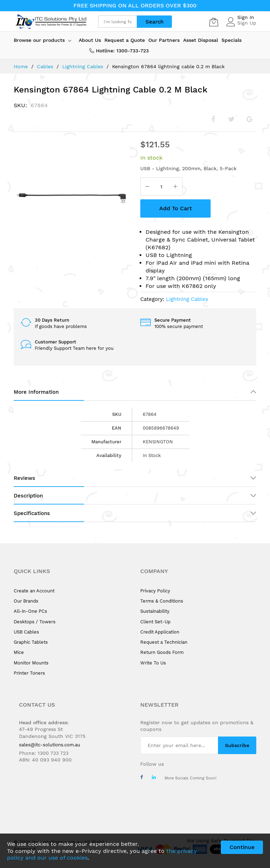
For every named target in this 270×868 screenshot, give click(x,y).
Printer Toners (29, 673)
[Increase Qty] (175, 187)
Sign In (246, 17)
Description (28, 496)
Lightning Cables (83, 66)
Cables (45, 66)
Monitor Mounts (31, 663)
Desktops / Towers (35, 622)
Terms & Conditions (162, 601)
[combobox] (117, 22)
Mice (19, 652)
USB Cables (26, 632)
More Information (36, 392)
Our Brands (26, 601)
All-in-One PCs (30, 611)
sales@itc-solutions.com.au (50, 745)
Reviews (24, 478)
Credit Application (160, 632)
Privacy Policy (155, 591)
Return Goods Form (162, 652)
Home (21, 66)
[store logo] (51, 22)
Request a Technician (164, 642)
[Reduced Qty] (147, 187)
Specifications (32, 513)
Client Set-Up (155, 622)
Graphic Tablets (31, 642)
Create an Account (34, 591)
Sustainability (155, 611)
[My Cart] (214, 22)
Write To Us (153, 663)
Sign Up (247, 23)
